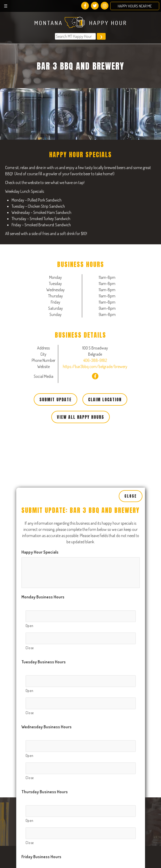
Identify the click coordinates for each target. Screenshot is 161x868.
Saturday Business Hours (44, 778)
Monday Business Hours (43, 453)
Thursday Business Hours (45, 648)
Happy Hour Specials (40, 408)
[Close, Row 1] (81, 494)
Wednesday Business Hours (46, 583)
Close (131, 352)
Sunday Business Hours (43, 842)
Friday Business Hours (41, 713)
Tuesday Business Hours (44, 518)
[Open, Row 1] (81, 472)
